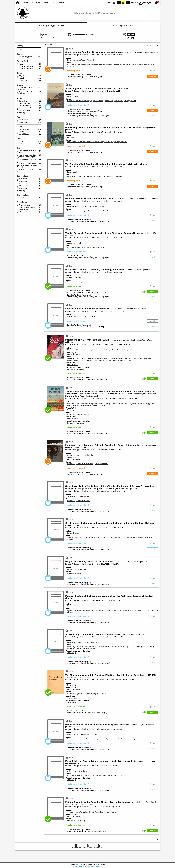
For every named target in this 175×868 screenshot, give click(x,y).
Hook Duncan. (87, 735)
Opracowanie (72, 698)
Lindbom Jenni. (99, 207)
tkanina (85, 282)
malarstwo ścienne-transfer (112, 176)
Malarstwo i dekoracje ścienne (113, 211)
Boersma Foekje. (73, 138)
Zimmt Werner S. (108, 812)
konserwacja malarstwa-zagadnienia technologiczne (109, 64)
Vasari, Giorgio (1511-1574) (77, 358)
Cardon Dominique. (74, 278)
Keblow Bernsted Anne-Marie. (78, 569)
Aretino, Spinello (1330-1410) (99, 358)
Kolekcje (53, 38)
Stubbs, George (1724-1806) (121, 358)
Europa (103, 694)
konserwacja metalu (74, 739)
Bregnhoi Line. (73, 207)
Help (54, 3)
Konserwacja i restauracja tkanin (79, 501)
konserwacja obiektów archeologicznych (122, 739)
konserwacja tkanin (74, 142)
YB (123, 3)
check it (153, 115)
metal (105, 739)
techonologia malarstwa (76, 647)
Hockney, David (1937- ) (76, 360)
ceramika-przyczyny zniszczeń (95, 775)
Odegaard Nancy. (76, 812)
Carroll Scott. (92, 812)
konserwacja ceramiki (75, 775)
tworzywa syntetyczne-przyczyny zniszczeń (83, 610)
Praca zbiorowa (73, 365)
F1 (144, 3)
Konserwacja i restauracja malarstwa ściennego (84, 176)
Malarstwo (71, 414)
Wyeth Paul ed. (84, 496)
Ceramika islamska (74, 574)
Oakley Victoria (73, 771)
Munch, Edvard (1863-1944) (142, 358)
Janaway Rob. (72, 496)
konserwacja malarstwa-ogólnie (78, 64)
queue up (152, 76)
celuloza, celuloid (113, 610)
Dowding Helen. (102, 350)
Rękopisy (79, 694)
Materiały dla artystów (92, 694)
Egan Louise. (87, 606)
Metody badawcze (101, 464)
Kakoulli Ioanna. (73, 533)
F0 (140, 3)
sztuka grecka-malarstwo (76, 537)
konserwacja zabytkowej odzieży (94, 247)
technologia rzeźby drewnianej (96, 647)
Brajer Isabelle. (73, 172)
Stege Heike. (137, 404)
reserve (153, 292)
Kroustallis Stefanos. (75, 642)
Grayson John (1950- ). (90, 317)
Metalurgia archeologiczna (92, 739)
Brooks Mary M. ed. (74, 243)
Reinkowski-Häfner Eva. (94, 406)
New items (36, 3)
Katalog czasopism (124, 26)
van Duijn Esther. (88, 455)
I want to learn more (79, 866)
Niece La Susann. (74, 735)
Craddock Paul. (98, 735)
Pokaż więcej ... (22, 113)
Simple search (45, 38)
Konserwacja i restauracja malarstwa (99, 360)
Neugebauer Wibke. (100, 404)
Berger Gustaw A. (74, 60)
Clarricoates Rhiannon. (79, 350)
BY (128, 3)
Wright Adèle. (120, 350)
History (46, 3)
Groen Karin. (74, 455)
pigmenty (132, 101)
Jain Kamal (83, 771)
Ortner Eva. (120, 404)
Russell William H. (88, 60)
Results (26, 3)
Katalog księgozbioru (51, 26)
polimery (102, 610)
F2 (149, 3)
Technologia (71, 653)
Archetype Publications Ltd (81, 55)
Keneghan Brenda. (74, 606)
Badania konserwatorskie (122, 360)
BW (119, 3)
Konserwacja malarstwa (76, 369)
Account (62, 3)
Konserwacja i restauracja (76, 821)
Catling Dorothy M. (74, 317)
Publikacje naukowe (74, 354)
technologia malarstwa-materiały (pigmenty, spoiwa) (86, 101)
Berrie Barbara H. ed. (75, 96)
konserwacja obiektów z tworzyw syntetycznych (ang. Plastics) (104, 142)
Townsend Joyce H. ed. (91, 642)
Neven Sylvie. (72, 685)
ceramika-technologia (115, 775)
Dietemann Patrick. (78, 404)
